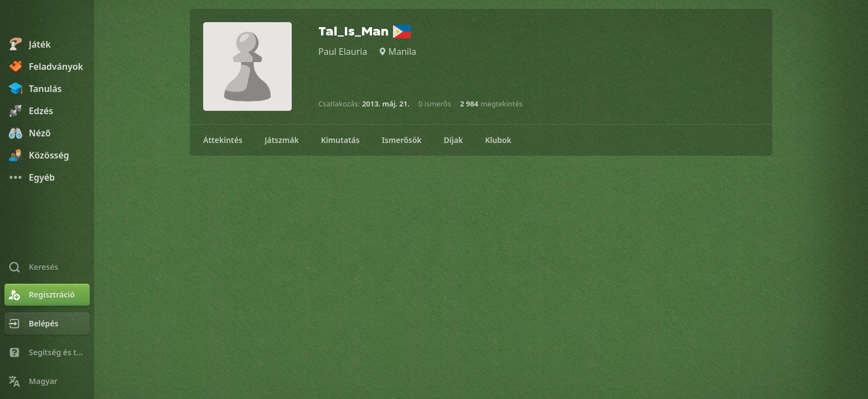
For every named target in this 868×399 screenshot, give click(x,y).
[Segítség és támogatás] (47, 352)
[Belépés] (47, 324)
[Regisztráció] (47, 295)
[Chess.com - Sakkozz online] (47, 19)
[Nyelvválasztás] (47, 381)
